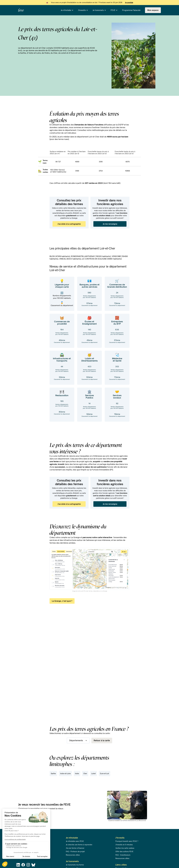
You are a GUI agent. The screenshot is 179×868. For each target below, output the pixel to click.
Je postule (129, 2)
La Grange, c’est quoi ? (62, 601)
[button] (67, 10)
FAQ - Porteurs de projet (75, 851)
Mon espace (153, 10)
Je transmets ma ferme (75, 865)
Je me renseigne (110, 224)
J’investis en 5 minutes (124, 845)
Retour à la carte (102, 740)
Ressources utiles (73, 855)
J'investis (82, 10)
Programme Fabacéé (131, 10)
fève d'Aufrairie (129, 820)
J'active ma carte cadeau (125, 848)
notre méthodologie (95, 130)
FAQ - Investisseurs (123, 855)
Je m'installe (66, 10)
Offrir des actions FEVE (124, 851)
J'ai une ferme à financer (75, 848)
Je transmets (98, 10)
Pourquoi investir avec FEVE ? (127, 841)
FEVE (113, 10)
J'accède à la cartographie (69, 224)
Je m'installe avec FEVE (75, 841)
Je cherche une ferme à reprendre (79, 845)
